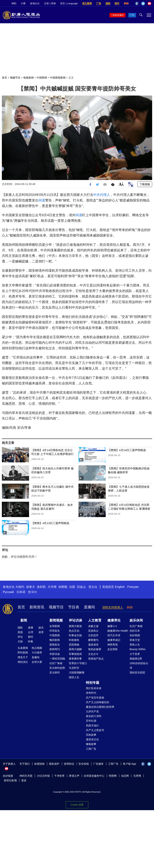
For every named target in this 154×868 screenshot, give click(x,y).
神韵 (14, 3)
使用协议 (69, 764)
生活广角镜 (136, 626)
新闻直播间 (118, 15)
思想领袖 (74, 645)
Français (133, 587)
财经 (31, 637)
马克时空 (74, 668)
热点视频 (37, 648)
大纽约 (20, 587)
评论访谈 (76, 620)
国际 (20, 628)
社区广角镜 (56, 663)
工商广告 (91, 749)
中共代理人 (102, 195)
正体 (46, 3)
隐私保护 (54, 764)
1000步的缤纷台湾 (139, 666)
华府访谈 (55, 654)
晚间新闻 (55, 640)
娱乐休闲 (136, 620)
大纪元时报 (43, 776)
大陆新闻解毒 (77, 672)
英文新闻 (87, 3)
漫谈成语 (93, 645)
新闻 (24, 620)
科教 (31, 641)
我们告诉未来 (94, 688)
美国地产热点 (96, 659)
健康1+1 (112, 626)
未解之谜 (93, 626)
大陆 (20, 641)
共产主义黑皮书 (95, 730)
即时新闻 (23, 653)
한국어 (32, 592)
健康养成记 (114, 640)
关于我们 (25, 764)
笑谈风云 (93, 631)
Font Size (121, 184)
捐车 (117, 3)
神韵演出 (23, 662)
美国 (20, 632)
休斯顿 (63, 587)
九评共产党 (92, 711)
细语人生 (74, 677)
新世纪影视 (10, 780)
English (120, 587)
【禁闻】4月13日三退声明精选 (50, 523)
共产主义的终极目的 (98, 702)
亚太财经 (55, 672)
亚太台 (93, 587)
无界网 (137, 776)
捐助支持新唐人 (113, 607)
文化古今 (93, 654)
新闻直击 (55, 645)
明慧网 (113, 776)
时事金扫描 (75, 635)
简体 (53, 3)
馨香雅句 (93, 640)
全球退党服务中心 (94, 776)
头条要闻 (23, 648)
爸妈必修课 (95, 649)
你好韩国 (135, 635)
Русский (8, 592)
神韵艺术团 (26, 776)
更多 (24, 780)
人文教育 (95, 620)
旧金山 (81, 587)
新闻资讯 (37, 607)
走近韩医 (113, 649)
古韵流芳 (93, 635)
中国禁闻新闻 (58, 78)
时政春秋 (74, 640)
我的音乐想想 (137, 672)
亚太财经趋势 (57, 668)
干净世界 (59, 776)
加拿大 (31, 587)
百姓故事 (91, 735)
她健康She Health (118, 631)
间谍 (42, 200)
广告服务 (98, 764)
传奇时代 (91, 693)
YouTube (149, 4)
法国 (72, 587)
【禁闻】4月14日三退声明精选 (127, 450)
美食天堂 (135, 640)
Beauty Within (138, 649)
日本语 (21, 592)
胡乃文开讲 (114, 635)
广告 (99, 3)
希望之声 (74, 776)
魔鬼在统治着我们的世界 (100, 707)
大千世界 (135, 654)
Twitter (143, 4)
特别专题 (93, 683)
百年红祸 (91, 721)
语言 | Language (69, 3)
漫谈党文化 (92, 739)
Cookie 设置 (77, 805)
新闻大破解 (75, 649)
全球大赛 (37, 662)
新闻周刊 (55, 649)
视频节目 (15, 78)
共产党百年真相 (95, 698)
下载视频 (145, 184)
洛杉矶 (41, 587)
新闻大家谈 (75, 626)
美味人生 (135, 645)
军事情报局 (75, 654)
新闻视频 (56, 620)
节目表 (74, 607)
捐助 (108, 3)
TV (133, 15)
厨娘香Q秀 (136, 659)
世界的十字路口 (78, 663)
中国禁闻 (42, 78)
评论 (20, 637)
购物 (126, 3)
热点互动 (74, 631)
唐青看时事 (75, 659)
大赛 (23, 3)
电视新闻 (29, 78)
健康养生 (114, 620)
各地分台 (35, 3)
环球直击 (55, 631)
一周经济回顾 (57, 659)
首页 (4, 78)
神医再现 (113, 645)
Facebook (137, 4)
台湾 (31, 632)
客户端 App (129, 764)
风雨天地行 (92, 726)
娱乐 (41, 628)
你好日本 (135, 631)
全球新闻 (55, 626)
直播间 (89, 607)
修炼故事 (91, 744)
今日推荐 (37, 653)
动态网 (125, 776)
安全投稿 (84, 764)
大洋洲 (52, 587)
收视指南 (39, 764)
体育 (41, 632)
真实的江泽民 (94, 716)
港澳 (31, 628)
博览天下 (23, 657)
